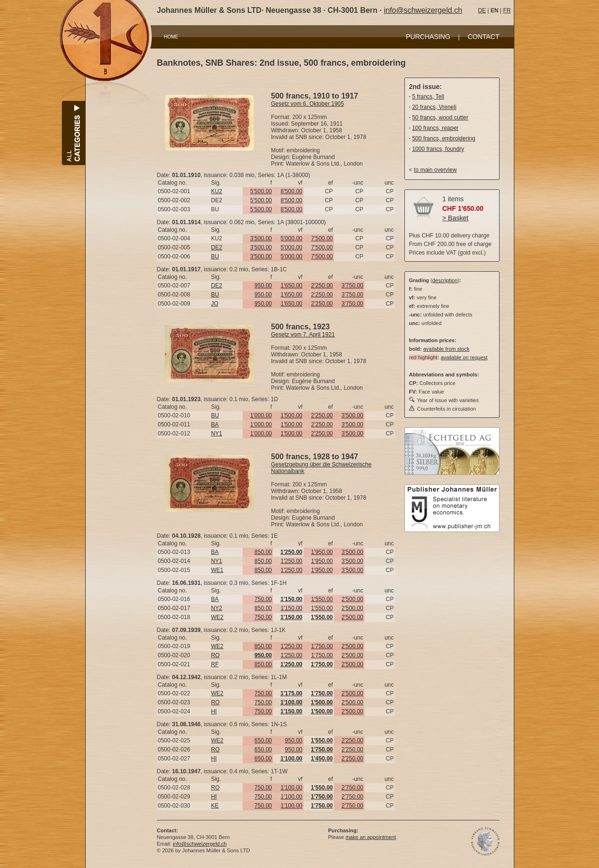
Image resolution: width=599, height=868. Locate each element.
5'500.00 (261, 191)
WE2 (217, 617)
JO (215, 304)
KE (215, 806)
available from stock (446, 349)
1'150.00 (292, 608)
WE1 (217, 570)
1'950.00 (322, 552)
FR (507, 10)
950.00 (263, 286)
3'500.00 (261, 238)
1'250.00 (292, 561)
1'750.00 (322, 646)
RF (215, 664)
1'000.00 (261, 415)
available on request (464, 357)
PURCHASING (428, 37)
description (445, 280)
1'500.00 (292, 415)
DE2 (217, 247)
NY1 (217, 434)
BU (215, 256)
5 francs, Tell (428, 97)
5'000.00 (292, 238)
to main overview (435, 170)
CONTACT (484, 37)
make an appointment (371, 837)
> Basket (456, 218)
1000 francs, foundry (438, 149)
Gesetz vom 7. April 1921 (303, 335)
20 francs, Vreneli (434, 107)
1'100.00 (292, 788)
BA (215, 424)
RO (216, 655)
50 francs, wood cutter (440, 118)
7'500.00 (322, 238)
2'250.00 (322, 286)
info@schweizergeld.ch (423, 10)
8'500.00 (292, 191)
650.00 (263, 740)
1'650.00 (292, 286)
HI (214, 711)
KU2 (217, 191)
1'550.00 (322, 599)
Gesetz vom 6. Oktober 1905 (308, 104)
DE (482, 10)
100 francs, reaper (435, 128)
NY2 (217, 608)
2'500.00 (353, 599)
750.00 (263, 599)
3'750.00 (353, 286)
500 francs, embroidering (444, 138)
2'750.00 (353, 788)
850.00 (263, 552)
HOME (171, 37)
